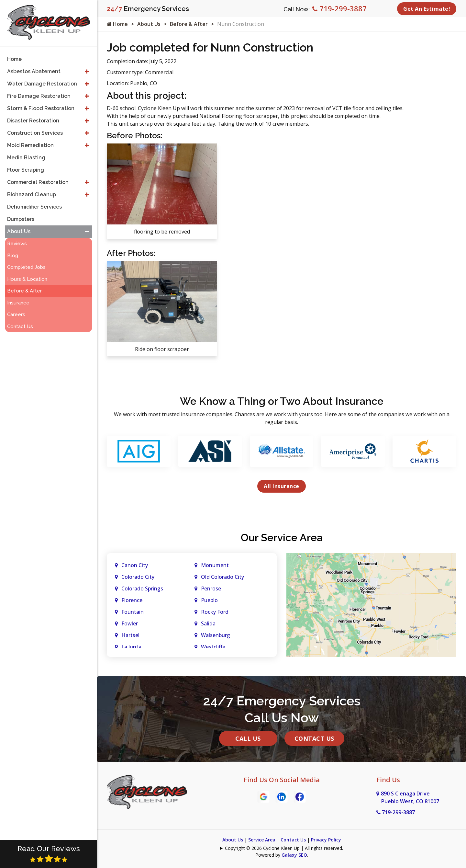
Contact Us (314, 738)
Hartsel (130, 635)
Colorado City (138, 577)
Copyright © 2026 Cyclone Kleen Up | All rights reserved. (284, 848)
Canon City (135, 565)
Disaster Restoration (33, 121)
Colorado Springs (142, 588)
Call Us (248, 738)
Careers (16, 314)
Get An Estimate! (427, 9)
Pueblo (209, 600)
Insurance (18, 303)
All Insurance (282, 486)
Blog (13, 256)
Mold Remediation (30, 145)
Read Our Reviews (49, 854)
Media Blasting (26, 158)
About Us (149, 24)
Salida (208, 623)
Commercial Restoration (38, 182)
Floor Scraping (26, 170)
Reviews (17, 244)
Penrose (211, 588)
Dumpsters (21, 219)
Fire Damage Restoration (39, 96)
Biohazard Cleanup (32, 194)
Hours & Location (27, 279)
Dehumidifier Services (34, 207)
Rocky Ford (215, 612)
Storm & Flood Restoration (41, 108)
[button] (87, 72)
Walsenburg (216, 635)
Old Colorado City (222, 577)
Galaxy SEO (294, 855)
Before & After (189, 24)
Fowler (130, 623)
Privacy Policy (326, 840)
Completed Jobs (26, 267)
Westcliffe (213, 647)
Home (117, 24)
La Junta (131, 647)
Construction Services (35, 133)
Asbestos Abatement (34, 71)
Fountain (133, 612)
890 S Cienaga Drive (408, 797)
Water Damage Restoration (42, 84)
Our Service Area (282, 537)
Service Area (262, 840)
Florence (132, 600)
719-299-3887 (339, 8)
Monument (215, 565)
